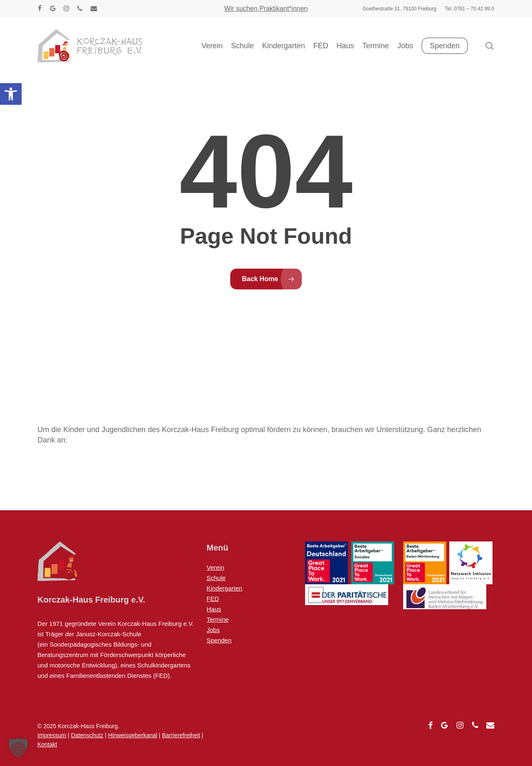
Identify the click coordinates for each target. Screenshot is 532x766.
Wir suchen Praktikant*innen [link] (266, 9)
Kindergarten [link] (224, 588)
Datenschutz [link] (87, 735)
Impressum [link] (52, 735)
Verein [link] (216, 567)
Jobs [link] (213, 630)
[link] (11, 94)
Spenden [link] (219, 640)
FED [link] (213, 599)
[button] (18, 748)
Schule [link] (216, 578)
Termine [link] (218, 619)
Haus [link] (214, 609)
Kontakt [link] (47, 744)
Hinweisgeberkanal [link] (133, 735)
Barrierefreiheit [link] (181, 735)
